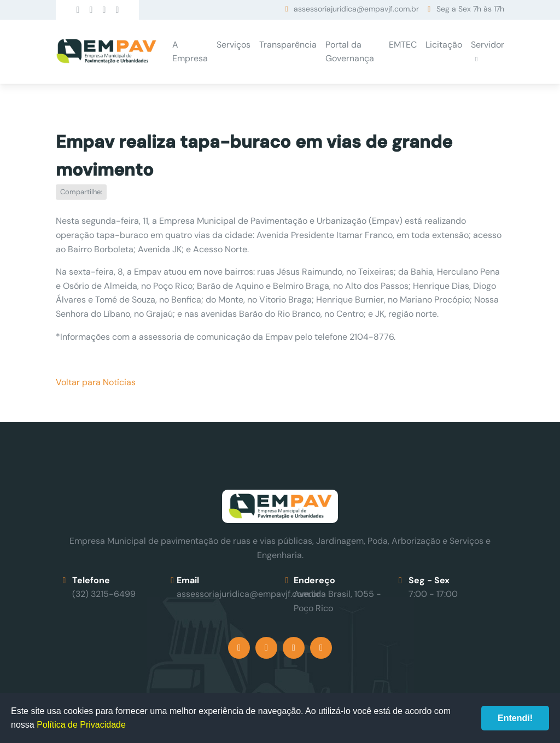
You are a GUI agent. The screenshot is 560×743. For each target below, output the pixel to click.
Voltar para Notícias (96, 382)
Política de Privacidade (81, 725)
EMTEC (403, 45)
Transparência (288, 45)
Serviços (234, 45)
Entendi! (515, 718)
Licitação (444, 45)
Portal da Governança (350, 52)
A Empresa (190, 52)
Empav (106, 52)
